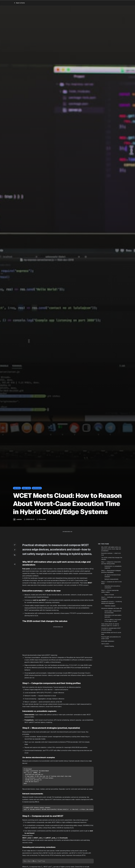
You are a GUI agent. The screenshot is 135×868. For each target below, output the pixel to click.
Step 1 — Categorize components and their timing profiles (111, 626)
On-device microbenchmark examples (113, 639)
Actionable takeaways (108, 705)
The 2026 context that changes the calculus (112, 622)
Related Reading (109, 710)
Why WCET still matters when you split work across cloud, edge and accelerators (111, 613)
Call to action (105, 707)
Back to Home (19, 3)
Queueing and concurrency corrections (112, 651)
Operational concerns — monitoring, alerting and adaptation (112, 666)
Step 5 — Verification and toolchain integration (111, 662)
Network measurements (111, 643)
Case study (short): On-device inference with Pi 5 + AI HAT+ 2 (110, 688)
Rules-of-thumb (109, 658)
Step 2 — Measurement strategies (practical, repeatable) (111, 635)
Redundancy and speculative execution (113, 680)
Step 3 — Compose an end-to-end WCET (111, 646)
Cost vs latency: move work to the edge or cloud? (113, 684)
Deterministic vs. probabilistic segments (113, 631)
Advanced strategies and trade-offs (112, 672)
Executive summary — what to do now (111, 618)
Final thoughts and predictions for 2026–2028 (111, 701)
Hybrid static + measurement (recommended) (113, 675)
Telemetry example (110, 670)
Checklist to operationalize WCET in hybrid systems (111, 693)
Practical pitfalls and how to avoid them (111, 697)
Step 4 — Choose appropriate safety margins (110, 655)
